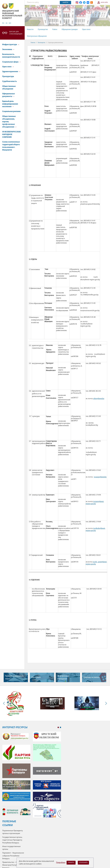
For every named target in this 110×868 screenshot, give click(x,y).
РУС (3, 23)
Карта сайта (104, 3)
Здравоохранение (11, 72)
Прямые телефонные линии (14, 677)
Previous (4, 703)
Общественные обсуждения (9, 88)
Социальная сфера (11, 62)
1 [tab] (58, 727)
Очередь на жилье (91, 677)
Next (106, 703)
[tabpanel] (32, 776)
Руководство (43, 29)
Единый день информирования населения (10, 104)
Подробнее (61, 863)
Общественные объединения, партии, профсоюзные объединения (9, 122)
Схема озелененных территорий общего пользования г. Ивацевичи (11, 146)
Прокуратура (8, 77)
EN (7, 23)
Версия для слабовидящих (16, 33)
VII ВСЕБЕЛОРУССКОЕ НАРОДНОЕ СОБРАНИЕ (11, 135)
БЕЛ (10, 23)
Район (55, 29)
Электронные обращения (37, 36)
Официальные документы (8, 95)
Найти (65, 3)
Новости (30, 29)
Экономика (8, 49)
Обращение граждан (70, 29)
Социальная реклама (11, 111)
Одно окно (86, 29)
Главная (33, 43)
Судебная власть (9, 81)
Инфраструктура (11, 45)
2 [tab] (60, 727)
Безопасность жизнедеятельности (11, 56)
